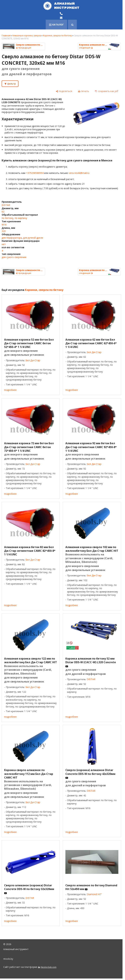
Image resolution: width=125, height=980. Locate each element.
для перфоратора (12, 238)
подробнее (10, 390)
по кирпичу (21, 218)
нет (4, 244)
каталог (56, 25)
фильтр (12, 84)
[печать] (83, 91)
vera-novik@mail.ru (79, 173)
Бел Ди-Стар (33, 360)
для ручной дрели (33, 238)
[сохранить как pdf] (107, 91)
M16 (4, 225)
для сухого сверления (14, 257)
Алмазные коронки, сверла (27, 35)
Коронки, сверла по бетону (57, 35)
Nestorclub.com (49, 967)
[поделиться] (64, 91)
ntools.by (8, 959)
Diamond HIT (94, 894)
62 (3, 212)
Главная (6, 35)
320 (4, 231)
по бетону (7, 218)
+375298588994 (35, 173)
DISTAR (6, 205)
